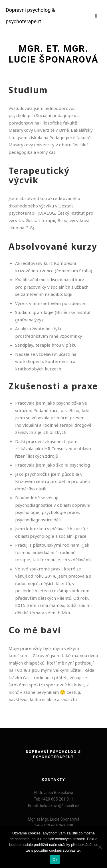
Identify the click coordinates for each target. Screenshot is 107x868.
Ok (55, 860)
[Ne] (100, 847)
